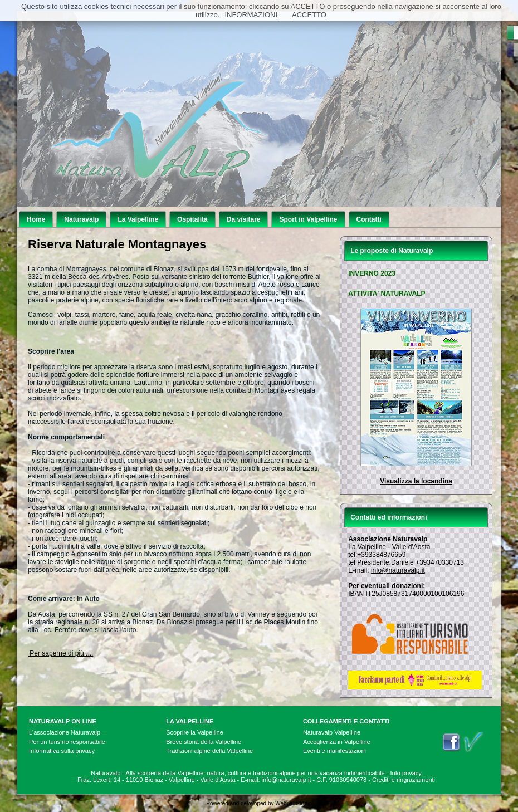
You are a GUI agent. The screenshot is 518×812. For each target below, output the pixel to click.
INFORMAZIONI (251, 15)
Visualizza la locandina (416, 481)
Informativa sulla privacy (62, 751)
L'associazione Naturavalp (65, 732)
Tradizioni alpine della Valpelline (209, 751)
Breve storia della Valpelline (204, 742)
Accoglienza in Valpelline (337, 742)
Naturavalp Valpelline (332, 732)
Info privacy (406, 773)
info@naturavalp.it (398, 570)
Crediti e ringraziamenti (404, 780)
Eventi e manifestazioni (334, 751)
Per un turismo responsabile (67, 742)
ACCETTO (309, 15)
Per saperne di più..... (60, 653)
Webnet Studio (293, 803)
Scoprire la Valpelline (195, 732)
